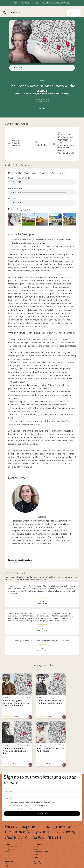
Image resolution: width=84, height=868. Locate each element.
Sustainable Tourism (41, 852)
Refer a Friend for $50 (13, 847)
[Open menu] (77, 13)
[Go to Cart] (70, 13)
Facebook (37, 864)
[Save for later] (29, 676)
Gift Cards (9, 852)
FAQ (45, 579)
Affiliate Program (11, 849)
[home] (13, 15)
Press (36, 857)
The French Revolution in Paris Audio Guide (42, 88)
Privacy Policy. (43, 806)
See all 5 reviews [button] (42, 102)
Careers (37, 854)
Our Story (37, 847)
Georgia (42, 517)
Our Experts (38, 849)
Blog (7, 864)
